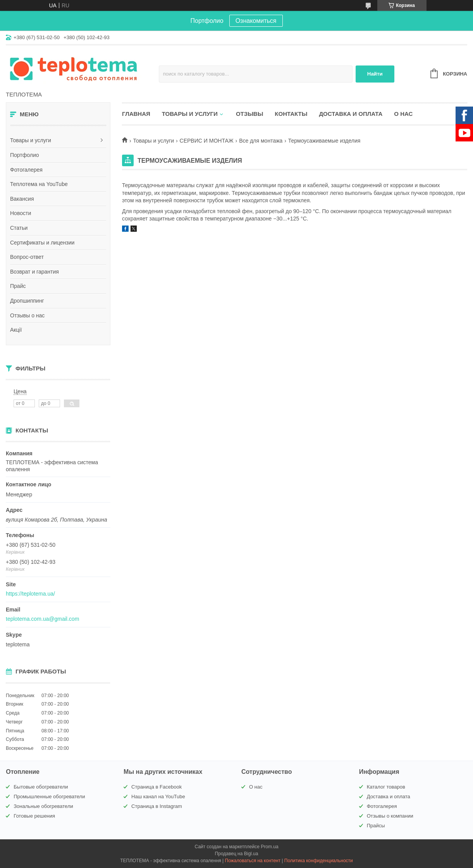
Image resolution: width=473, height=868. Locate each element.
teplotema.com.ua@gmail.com (42, 619)
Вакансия (22, 199)
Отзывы (249, 114)
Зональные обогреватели (43, 806)
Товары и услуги (31, 140)
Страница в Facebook (157, 787)
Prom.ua (269, 847)
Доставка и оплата (351, 114)
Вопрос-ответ (27, 257)
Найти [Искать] (375, 74)
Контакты (291, 114)
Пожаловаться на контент (253, 861)
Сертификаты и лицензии (42, 243)
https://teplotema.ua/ (30, 594)
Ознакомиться (256, 21)
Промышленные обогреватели (49, 797)
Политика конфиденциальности (319, 861)
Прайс (18, 286)
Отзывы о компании (390, 816)
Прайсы (376, 826)
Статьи (19, 228)
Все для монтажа (261, 141)
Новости (21, 213)
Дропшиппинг (27, 301)
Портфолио (25, 155)
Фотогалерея (26, 170)
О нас (403, 114)
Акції (16, 330)
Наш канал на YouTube (158, 797)
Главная (136, 114)
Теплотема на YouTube (39, 184)
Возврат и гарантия (34, 272)
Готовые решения (34, 816)
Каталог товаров (386, 787)
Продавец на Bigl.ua (237, 854)
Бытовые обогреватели (41, 787)
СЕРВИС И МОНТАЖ (207, 141)
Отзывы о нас (27, 315)
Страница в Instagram (157, 806)
